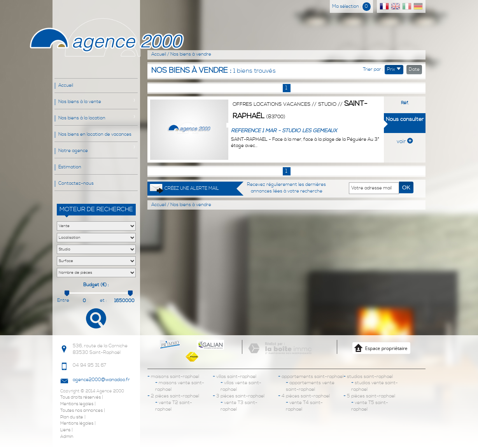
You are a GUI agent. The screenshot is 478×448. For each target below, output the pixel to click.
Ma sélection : (352, 6)
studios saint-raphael (368, 377)
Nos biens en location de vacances (95, 134)
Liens (65, 430)
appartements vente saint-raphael (310, 386)
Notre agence (73, 151)
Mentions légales (77, 423)
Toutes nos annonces (81, 411)
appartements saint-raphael (311, 377)
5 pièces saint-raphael (369, 396)
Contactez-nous (76, 183)
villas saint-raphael (235, 377)
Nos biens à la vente (80, 102)
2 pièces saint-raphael (173, 396)
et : (103, 300)
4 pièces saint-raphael (304, 396)
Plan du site (72, 417)
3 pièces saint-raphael (239, 396)
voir (405, 142)
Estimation (70, 167)
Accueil (66, 85)
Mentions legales (77, 404)
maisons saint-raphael (173, 377)
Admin (67, 437)
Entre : (63, 301)
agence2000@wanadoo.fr (101, 380)
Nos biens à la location (82, 118)
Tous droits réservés (81, 397)
